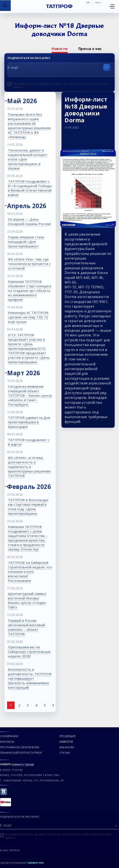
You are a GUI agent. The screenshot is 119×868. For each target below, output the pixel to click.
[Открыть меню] (112, 6)
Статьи (65, 753)
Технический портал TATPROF (21, 753)
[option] (60, 49)
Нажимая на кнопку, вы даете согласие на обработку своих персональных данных (61, 85)
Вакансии (67, 747)
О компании (9, 736)
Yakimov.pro (36, 863)
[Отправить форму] (107, 67)
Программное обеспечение (20, 747)
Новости (60, 49)
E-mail (13, 68)
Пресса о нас (90, 49)
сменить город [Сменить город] (23, 764)
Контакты (7, 742)
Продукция (68, 736)
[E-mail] (59, 825)
